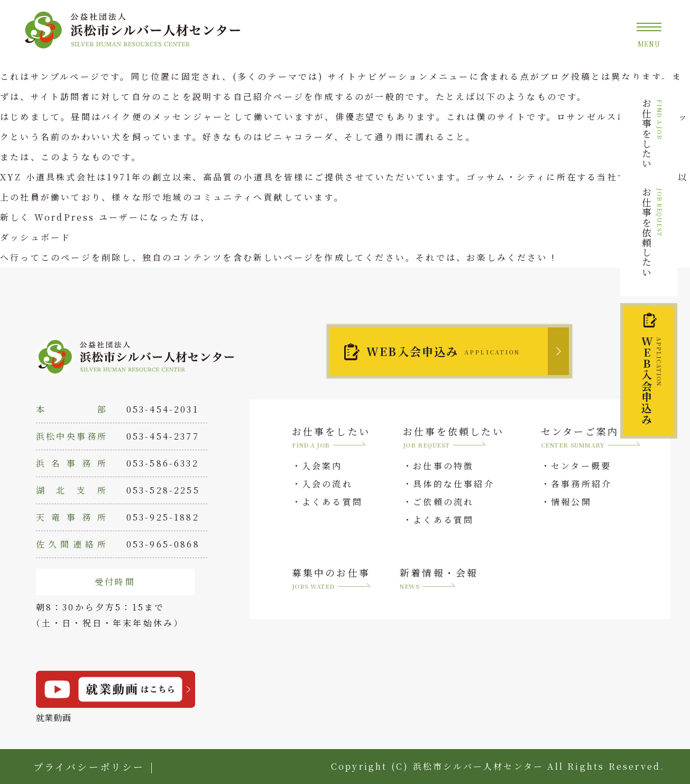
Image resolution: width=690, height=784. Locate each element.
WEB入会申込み (443, 351)
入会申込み (651, 380)
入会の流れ (327, 484)
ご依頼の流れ (443, 502)
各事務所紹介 (581, 484)
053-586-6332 (163, 463)
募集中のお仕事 (332, 580)
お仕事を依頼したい (652, 232)
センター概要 (581, 466)
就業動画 (116, 697)
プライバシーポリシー (89, 767)
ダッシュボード (35, 237)
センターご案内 (591, 438)
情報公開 (571, 502)
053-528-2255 (163, 490)
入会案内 (322, 466)
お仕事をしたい (652, 133)
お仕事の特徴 (443, 466)
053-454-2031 (163, 409)
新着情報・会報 (439, 580)
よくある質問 (332, 502)
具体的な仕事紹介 (454, 484)
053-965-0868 (163, 544)
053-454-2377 (163, 436)
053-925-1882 (163, 517)
